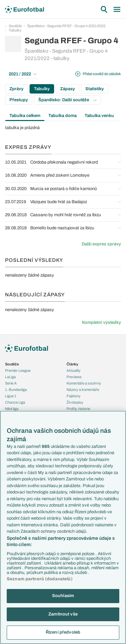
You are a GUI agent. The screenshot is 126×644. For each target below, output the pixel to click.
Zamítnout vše (63, 614)
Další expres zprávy (101, 244)
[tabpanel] (63, 128)
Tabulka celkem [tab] (25, 116)
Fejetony (74, 396)
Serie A (11, 383)
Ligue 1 (11, 396)
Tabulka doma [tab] (62, 116)
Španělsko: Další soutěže (68, 100)
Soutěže (15, 26)
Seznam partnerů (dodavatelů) (40, 579)
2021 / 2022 (23, 74)
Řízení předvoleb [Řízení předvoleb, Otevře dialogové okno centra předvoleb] (63, 632)
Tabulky (15, 30)
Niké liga (12, 409)
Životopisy (75, 402)
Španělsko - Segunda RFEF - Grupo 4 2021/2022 (66, 26)
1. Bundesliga (16, 390)
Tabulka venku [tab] (99, 116)
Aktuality (74, 370)
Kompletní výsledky (101, 323)
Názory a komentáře (83, 390)
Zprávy (16, 89)
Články (72, 364)
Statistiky (95, 89)
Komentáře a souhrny (84, 383)
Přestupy (19, 100)
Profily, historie (78, 409)
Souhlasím (63, 596)
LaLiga (10, 377)
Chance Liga (15, 402)
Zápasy (68, 89)
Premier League (18, 370)
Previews (74, 377)
